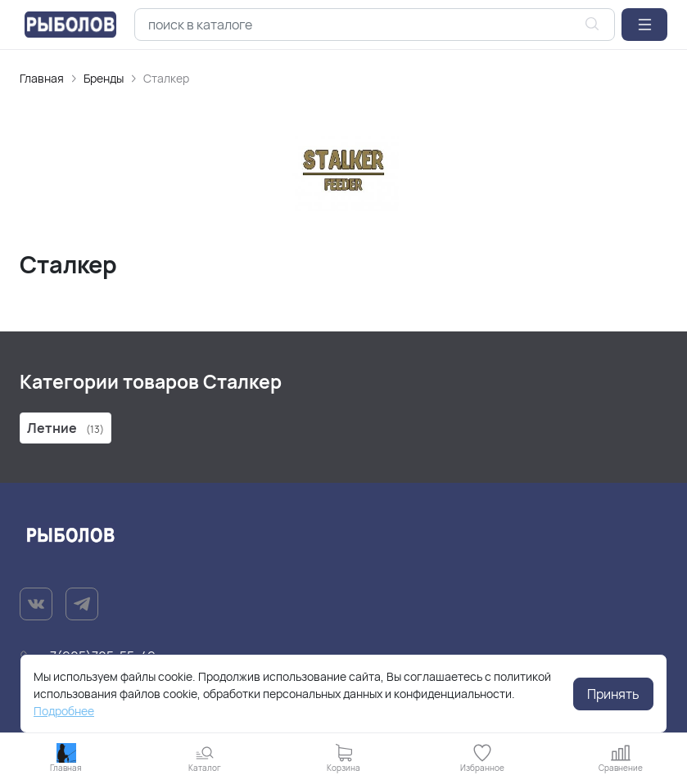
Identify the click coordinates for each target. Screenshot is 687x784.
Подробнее (64, 711)
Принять (613, 694)
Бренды (104, 78)
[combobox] (375, 25)
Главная (42, 78)
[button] (644, 25)
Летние (66, 428)
